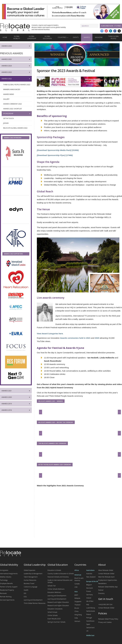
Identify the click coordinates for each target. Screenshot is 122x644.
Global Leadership (32, 37)
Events (76, 37)
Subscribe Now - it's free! (111, 26)
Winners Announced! (17, 90)
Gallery (17, 99)
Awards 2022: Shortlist (17, 109)
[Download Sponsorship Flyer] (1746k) (55, 155)
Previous (42, 411)
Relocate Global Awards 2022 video (17, 129)
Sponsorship (17, 114)
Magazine (99, 37)
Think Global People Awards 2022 (17, 85)
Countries (62, 37)
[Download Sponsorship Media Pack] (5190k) (58, 150)
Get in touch (17, 118)
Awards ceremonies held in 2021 (75, 338)
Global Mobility (17, 37)
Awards (87, 37)
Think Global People (114, 37)
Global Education (47, 37)
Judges (17, 123)
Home (5, 37)
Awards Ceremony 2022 (17, 104)
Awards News (17, 94)
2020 (97, 338)
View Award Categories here (50, 334)
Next (120, 411)
